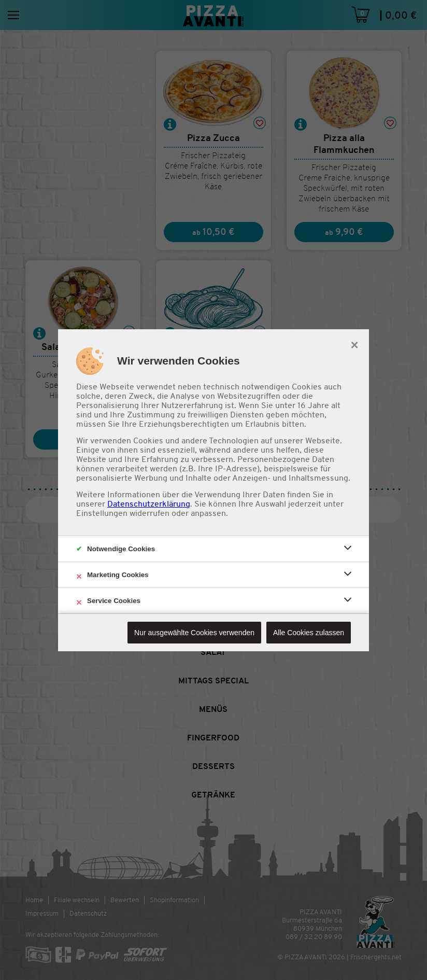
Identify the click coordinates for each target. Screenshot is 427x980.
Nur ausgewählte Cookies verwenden (194, 633)
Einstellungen (102, 513)
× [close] (354, 344)
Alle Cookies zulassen (309, 633)
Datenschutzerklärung (149, 504)
